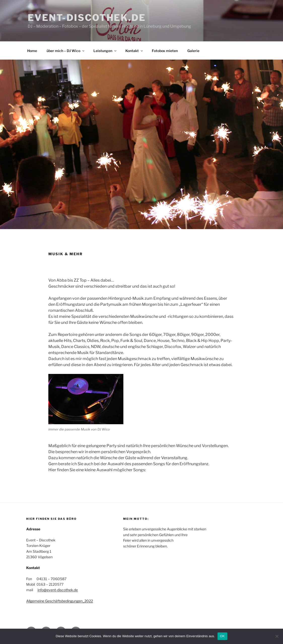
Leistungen (105, 51)
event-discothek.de (87, 18)
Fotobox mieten (165, 51)
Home (32, 51)
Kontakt (134, 51)
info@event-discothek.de (58, 590)
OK (222, 636)
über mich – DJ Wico (66, 51)
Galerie (193, 51)
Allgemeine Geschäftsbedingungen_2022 (60, 601)
